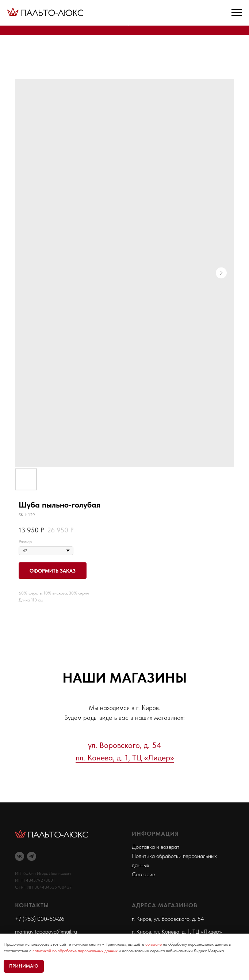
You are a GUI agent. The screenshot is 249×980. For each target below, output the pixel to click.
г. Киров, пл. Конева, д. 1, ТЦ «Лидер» (177, 932)
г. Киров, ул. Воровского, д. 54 (168, 919)
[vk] (20, 856)
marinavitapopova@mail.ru (46, 932)
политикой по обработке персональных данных (75, 951)
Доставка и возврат (156, 847)
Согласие (143, 874)
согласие (154, 944)
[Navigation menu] (237, 13)
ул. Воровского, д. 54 (125, 745)
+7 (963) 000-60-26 (40, 919)
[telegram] (32, 856)
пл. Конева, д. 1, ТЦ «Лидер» (125, 757)
